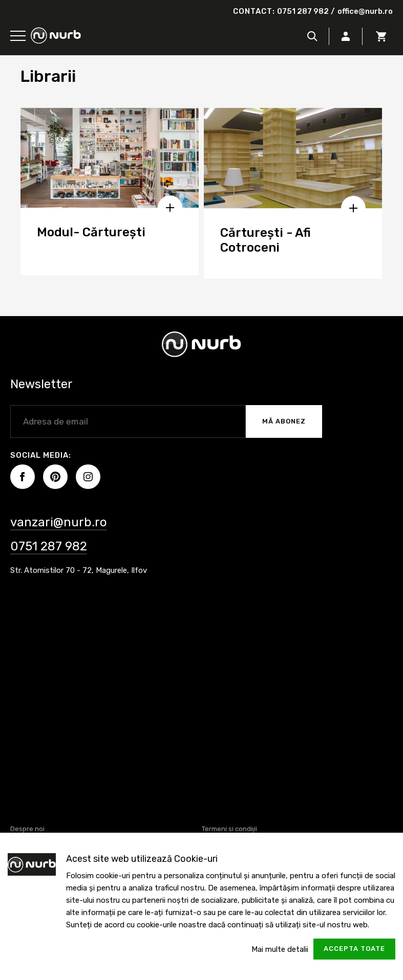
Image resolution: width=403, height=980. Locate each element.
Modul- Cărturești (91, 232)
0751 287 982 (303, 11)
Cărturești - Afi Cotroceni (266, 240)
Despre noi (27, 829)
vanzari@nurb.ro (59, 522)
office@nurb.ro (365, 11)
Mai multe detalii (280, 949)
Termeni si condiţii (230, 829)
